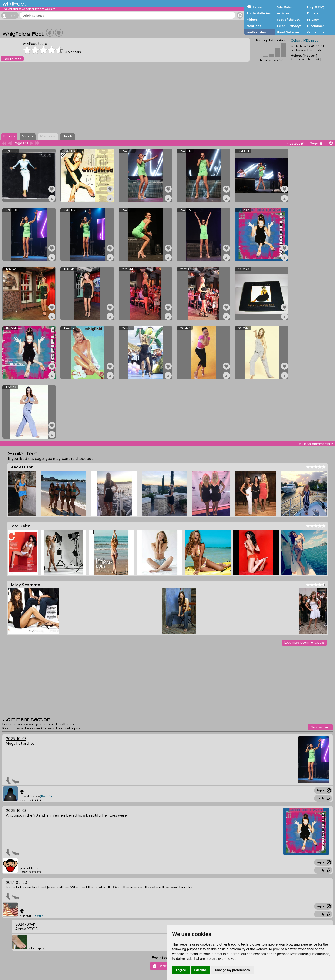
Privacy (313, 20)
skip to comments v (316, 444)
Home (257, 7)
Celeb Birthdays (289, 26)
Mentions (254, 26)
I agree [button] (181, 970)
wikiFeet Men (256, 32)
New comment (320, 727)
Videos (252, 20)
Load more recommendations (304, 643)
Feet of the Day (289, 20)
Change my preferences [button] (232, 970)
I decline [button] (200, 970)
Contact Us (316, 32)
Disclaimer (315, 26)
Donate (313, 13)
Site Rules (285, 7)
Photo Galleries (259, 13)
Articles (283, 13)
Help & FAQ (316, 7)
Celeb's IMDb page (305, 40)
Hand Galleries (288, 32)
